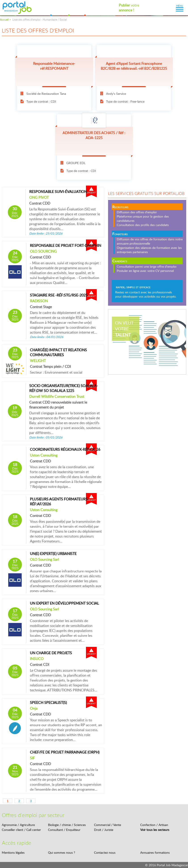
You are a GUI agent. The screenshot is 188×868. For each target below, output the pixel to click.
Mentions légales (13, 852)
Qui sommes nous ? (62, 852)
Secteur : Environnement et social (56, 372)
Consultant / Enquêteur (64, 830)
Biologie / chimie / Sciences (67, 825)
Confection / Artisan (154, 825)
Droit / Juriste (104, 830)
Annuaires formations (155, 852)
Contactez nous (105, 852)
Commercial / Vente (108, 825)
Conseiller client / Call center (21, 830)
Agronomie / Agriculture (18, 825)
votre (129, 8)
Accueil (4, 20)
